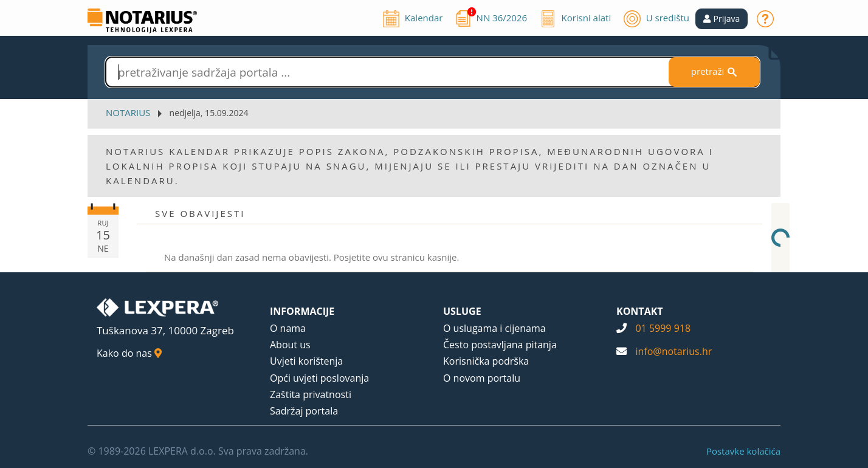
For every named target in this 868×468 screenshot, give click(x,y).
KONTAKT (640, 311)
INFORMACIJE (302, 311)
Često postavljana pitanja (500, 345)
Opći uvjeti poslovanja (319, 378)
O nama (288, 328)
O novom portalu (482, 378)
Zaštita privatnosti (311, 394)
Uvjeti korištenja (306, 361)
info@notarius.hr (673, 351)
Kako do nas (129, 353)
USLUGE (462, 311)
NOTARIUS (128, 112)
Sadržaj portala (304, 411)
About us (290, 345)
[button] (722, 19)
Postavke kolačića (743, 451)
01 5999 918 (663, 328)
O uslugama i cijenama (494, 328)
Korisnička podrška (486, 361)
